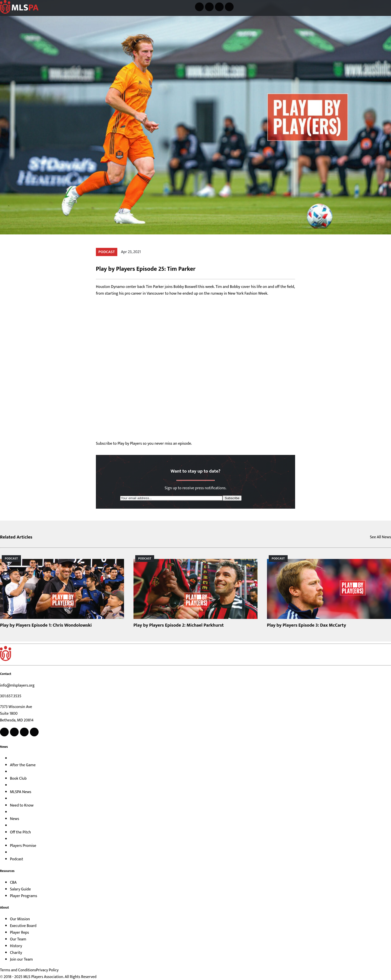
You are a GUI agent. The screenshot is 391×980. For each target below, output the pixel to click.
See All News (380, 537)
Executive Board (23, 926)
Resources (7, 871)
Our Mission (20, 919)
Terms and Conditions (18, 970)
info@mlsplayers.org (17, 685)
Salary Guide (20, 889)
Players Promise (23, 846)
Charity (16, 953)
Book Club (18, 779)
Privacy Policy (47, 970)
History (16, 946)
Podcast (17, 859)
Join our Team (21, 959)
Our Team (18, 939)
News (4, 747)
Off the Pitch (20, 832)
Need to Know (22, 805)
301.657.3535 (11, 696)
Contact (6, 674)
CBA (13, 883)
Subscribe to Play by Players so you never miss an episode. (144, 444)
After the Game (23, 765)
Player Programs (24, 896)
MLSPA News (21, 792)
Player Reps (19, 933)
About (4, 908)
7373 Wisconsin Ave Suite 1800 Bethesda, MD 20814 (17, 714)
